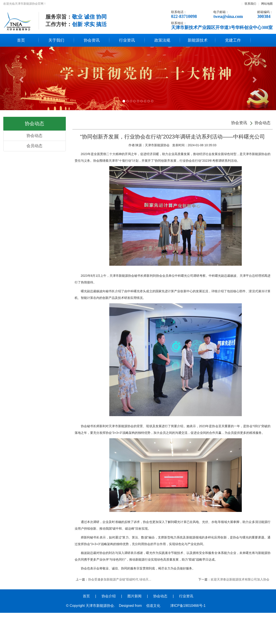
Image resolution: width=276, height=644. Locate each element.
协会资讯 (92, 40)
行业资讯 (127, 40)
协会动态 (34, 136)
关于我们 (56, 40)
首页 (21, 40)
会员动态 (34, 146)
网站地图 (267, 4)
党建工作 (233, 40)
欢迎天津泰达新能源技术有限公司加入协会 (240, 579)
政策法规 (162, 40)
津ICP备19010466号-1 (188, 606)
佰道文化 (153, 606)
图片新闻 (134, 596)
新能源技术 (198, 40)
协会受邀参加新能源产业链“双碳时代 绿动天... (120, 579)
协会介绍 (109, 596)
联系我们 (250, 4)
